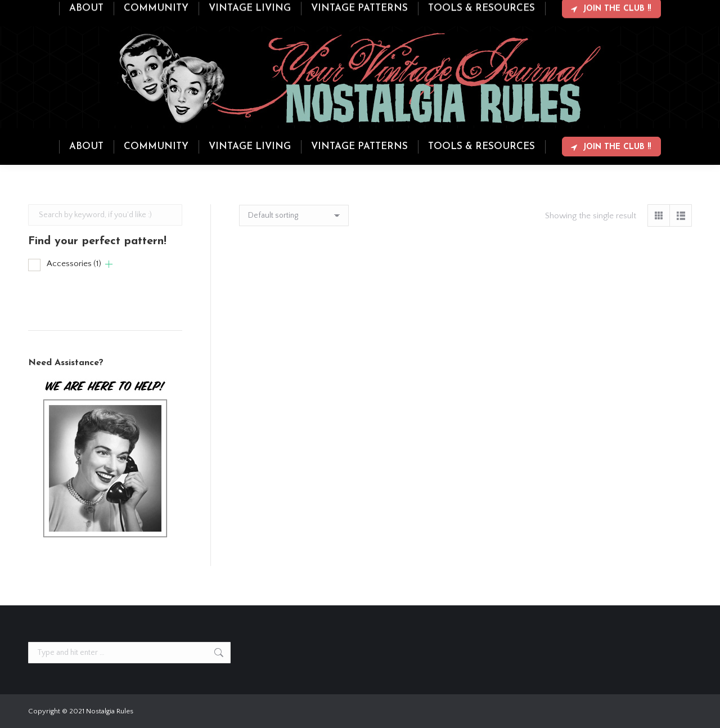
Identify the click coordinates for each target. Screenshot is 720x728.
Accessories (74, 264)
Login (647, 10)
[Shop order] (294, 215)
